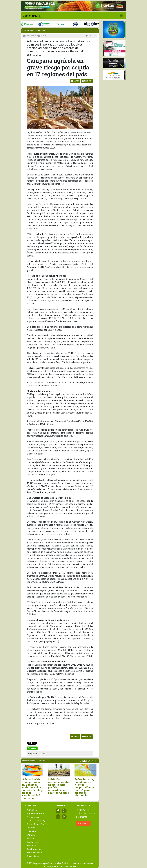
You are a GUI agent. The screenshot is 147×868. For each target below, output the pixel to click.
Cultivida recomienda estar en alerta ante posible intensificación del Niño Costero (60, 786)
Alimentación (33, 817)
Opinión (31, 835)
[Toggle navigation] (121, 16)
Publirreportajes (35, 849)
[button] (82, 761)
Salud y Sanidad (34, 853)
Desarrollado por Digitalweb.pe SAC (60, 866)
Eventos (31, 828)
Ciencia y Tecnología (37, 820)
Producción (32, 842)
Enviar (75, 81)
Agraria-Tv (32, 810)
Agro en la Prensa (35, 813)
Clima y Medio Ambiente (34, 31)
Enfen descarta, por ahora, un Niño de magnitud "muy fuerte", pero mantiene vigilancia (85, 787)
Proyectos (32, 845)
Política (31, 838)
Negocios (32, 831)
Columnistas (33, 856)
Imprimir (87, 81)
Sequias (42, 754)
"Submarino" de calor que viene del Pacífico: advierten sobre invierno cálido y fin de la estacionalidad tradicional (33, 789)
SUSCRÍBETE (83, 823)
